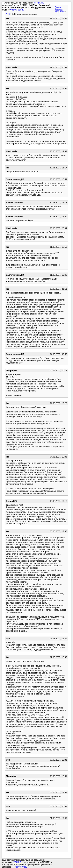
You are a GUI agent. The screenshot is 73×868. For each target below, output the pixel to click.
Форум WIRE (17, 10)
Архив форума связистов (60, 9)
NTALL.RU (39, 3)
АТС (8, 14)
